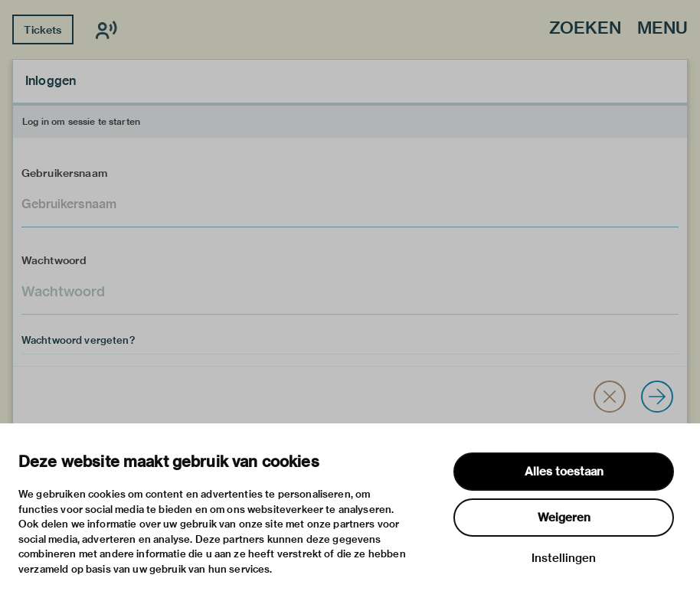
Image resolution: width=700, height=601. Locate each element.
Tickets (43, 30)
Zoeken (585, 29)
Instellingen (564, 558)
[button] (610, 397)
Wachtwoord (54, 260)
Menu (662, 29)
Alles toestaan (564, 472)
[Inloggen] (657, 397)
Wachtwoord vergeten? (78, 340)
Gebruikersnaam (64, 173)
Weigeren (564, 518)
